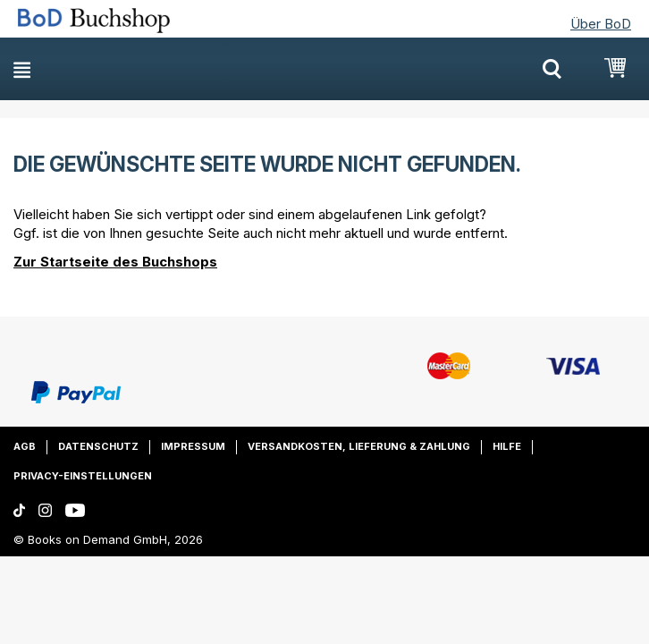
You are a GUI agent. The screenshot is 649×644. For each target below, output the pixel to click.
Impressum (193, 446)
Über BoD (601, 24)
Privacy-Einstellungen (83, 476)
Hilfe (507, 446)
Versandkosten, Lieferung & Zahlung (359, 446)
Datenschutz (98, 446)
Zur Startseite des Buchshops (115, 262)
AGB (25, 446)
